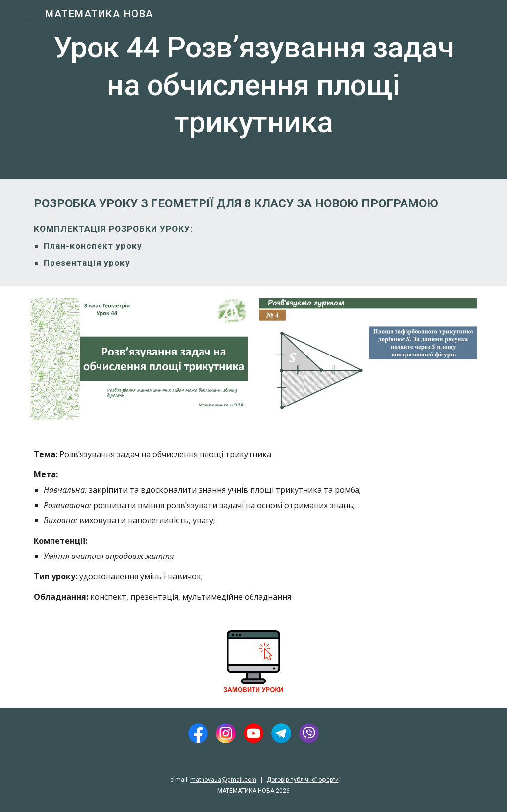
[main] (254, 89)
